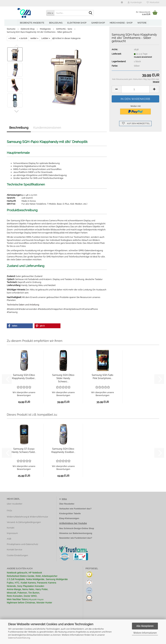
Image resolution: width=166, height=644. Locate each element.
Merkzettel (153, 2)
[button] (122, 3)
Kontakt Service (15, 550)
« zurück (23, 38)
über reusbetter (15, 504)
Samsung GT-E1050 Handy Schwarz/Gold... (24, 450)
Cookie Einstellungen (17, 555)
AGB (9, 539)
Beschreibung (19, 128)
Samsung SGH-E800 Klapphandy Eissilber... (24, 377)
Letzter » (46, 38)
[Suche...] (50, 13)
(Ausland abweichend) (143, 57)
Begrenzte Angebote (32, 23)
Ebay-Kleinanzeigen (69, 518)
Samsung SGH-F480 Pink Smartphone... (103, 377)
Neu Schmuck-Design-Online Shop (77, 528)
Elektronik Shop (77, 23)
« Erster (12, 38)
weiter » (34, 38)
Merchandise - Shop (121, 23)
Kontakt (11, 528)
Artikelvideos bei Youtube (73, 523)
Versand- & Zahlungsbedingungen (24, 522)
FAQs (9, 511)
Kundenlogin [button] (135, 2)
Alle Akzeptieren (145, 626)
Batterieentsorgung (82, 533)
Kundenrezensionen (47, 128)
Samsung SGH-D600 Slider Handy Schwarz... (63, 378)
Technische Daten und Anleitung (23, 305)
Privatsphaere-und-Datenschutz (22, 544)
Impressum (12, 533)
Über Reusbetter (67, 504)
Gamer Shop (98, 23)
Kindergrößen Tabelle (70, 513)
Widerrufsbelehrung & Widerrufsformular (27, 517)
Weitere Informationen (145, 633)
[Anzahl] (135, 89)
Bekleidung (56, 23)
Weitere (142, 23)
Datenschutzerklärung (19, 638)
